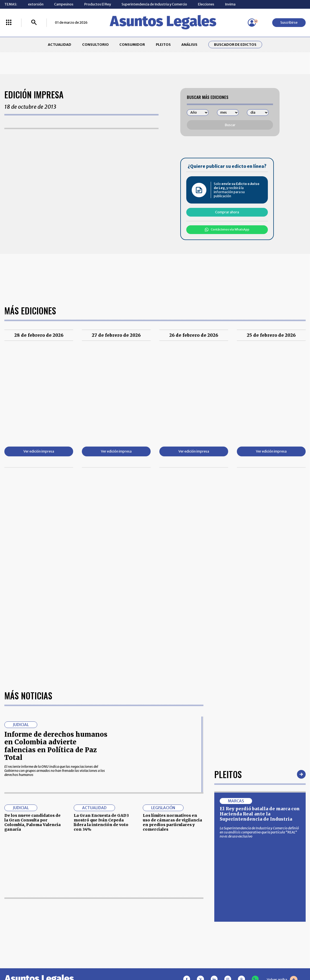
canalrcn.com (238, 957)
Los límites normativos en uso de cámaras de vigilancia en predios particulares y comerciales (172, 665)
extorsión (36, 4)
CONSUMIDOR (132, 45)
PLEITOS (163, 45)
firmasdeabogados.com (190, 957)
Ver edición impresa (39, 451)
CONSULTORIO (95, 45)
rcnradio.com (276, 957)
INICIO (10, 889)
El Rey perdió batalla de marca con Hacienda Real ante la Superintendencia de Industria (260, 657)
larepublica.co (35, 957)
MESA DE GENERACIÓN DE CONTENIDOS (176, 891)
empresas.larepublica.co (130, 957)
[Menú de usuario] (252, 23)
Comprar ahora (227, 212)
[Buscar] (34, 23)
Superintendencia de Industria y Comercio (154, 4)
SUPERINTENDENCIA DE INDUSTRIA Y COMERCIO (177, 925)
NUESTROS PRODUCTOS (118, 902)
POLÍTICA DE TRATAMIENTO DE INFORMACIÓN (180, 913)
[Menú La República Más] (9, 23)
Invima (230, 4)
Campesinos (64, 4)
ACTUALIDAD (60, 45)
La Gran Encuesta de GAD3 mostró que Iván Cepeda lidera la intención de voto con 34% (101, 665)
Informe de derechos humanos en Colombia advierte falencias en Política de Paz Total (56, 589)
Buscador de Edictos (235, 45)
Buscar (230, 125)
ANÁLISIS (189, 45)
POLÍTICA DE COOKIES (116, 925)
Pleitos (228, 617)
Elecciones (206, 4)
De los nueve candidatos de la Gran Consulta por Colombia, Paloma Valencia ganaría (32, 665)
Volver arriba (282, 823)
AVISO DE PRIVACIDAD (175, 902)
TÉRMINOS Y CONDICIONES (120, 913)
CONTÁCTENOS (111, 891)
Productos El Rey (98, 4)
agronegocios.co (77, 957)
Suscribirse (289, 22)
